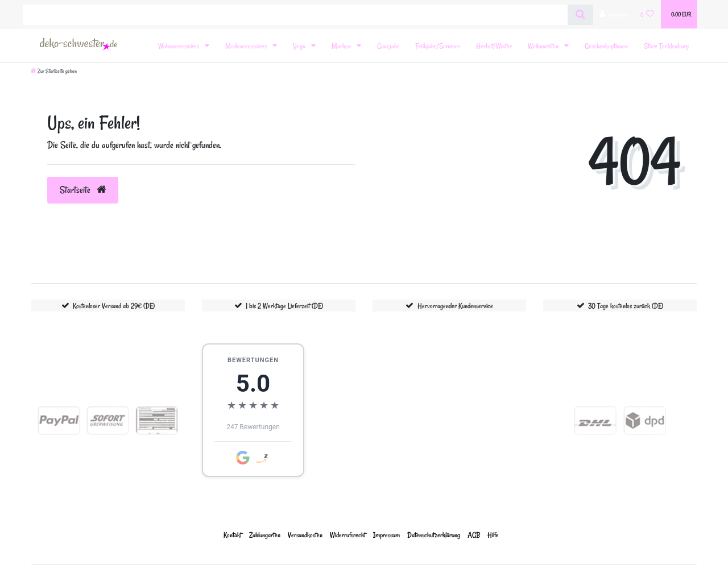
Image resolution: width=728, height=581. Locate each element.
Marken (342, 46)
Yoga (300, 46)
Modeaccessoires (247, 46)
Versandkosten (305, 535)
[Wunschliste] (648, 14)
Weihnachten (544, 46)
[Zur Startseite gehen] (54, 71)
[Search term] (295, 15)
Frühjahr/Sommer (438, 46)
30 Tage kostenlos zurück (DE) (626, 306)
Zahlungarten (265, 535)
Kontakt (233, 535)
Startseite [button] (83, 190)
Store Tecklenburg (666, 46)
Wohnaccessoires (179, 46)
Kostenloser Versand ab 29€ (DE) (114, 306)
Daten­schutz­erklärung (434, 535)
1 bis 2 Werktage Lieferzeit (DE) (284, 306)
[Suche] (580, 15)
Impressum (386, 535)
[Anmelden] (614, 14)
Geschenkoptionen (606, 46)
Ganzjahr (388, 46)
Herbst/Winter (494, 46)
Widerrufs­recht (348, 535)
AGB (474, 535)
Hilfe (493, 535)
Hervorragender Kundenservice (455, 306)
